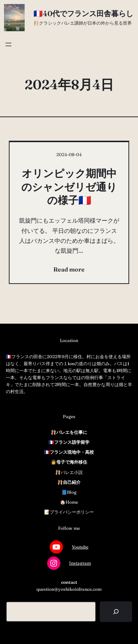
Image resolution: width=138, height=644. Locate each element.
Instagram (80, 563)
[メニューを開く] (8, 44)
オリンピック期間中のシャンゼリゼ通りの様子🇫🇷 (69, 187)
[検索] (116, 612)
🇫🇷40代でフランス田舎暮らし (83, 13)
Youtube (80, 547)
